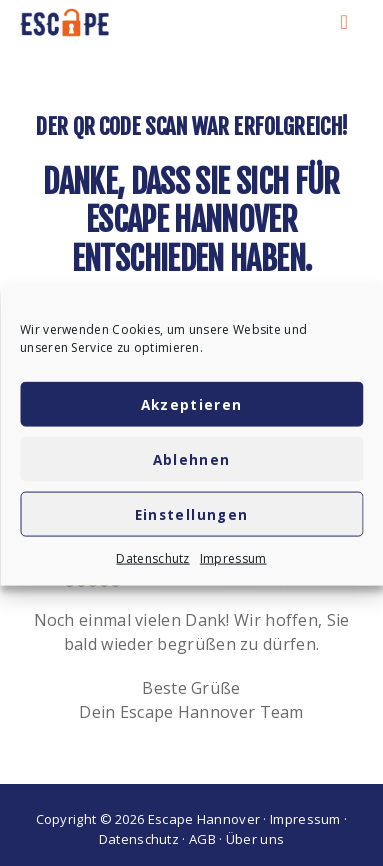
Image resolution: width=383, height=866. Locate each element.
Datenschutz (152, 563)
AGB (202, 839)
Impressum (233, 563)
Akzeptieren (192, 409)
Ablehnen (192, 464)
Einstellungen (192, 519)
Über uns (255, 839)
